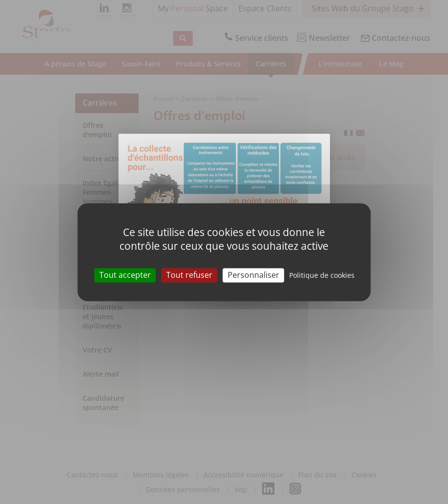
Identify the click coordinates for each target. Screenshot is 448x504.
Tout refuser (189, 275)
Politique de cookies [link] (322, 275)
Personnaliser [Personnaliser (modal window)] (254, 275)
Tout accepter (125, 275)
